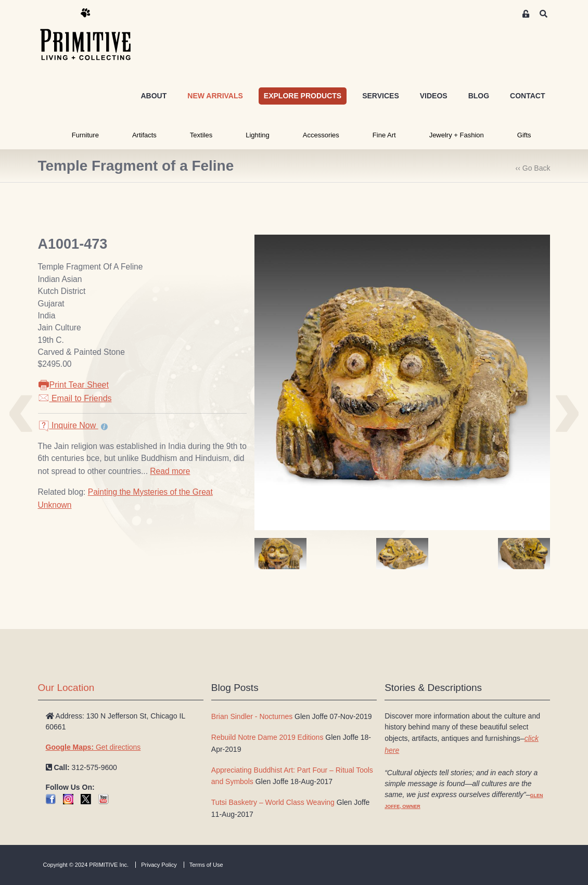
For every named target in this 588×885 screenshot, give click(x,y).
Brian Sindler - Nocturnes (252, 716)
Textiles (201, 135)
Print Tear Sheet (73, 385)
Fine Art (384, 135)
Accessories (321, 135)
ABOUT (154, 96)
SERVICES (381, 96)
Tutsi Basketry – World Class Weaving (273, 802)
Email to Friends (75, 398)
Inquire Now (68, 425)
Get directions (93, 747)
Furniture (85, 135)
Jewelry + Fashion (457, 135)
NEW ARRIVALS (215, 96)
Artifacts (144, 135)
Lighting (258, 135)
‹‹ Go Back (533, 168)
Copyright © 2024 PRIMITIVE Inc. (86, 865)
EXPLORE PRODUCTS (303, 96)
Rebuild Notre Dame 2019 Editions (267, 737)
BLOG (479, 96)
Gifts (524, 135)
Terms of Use (206, 865)
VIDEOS (434, 96)
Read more (170, 471)
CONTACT (527, 96)
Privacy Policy (159, 865)
